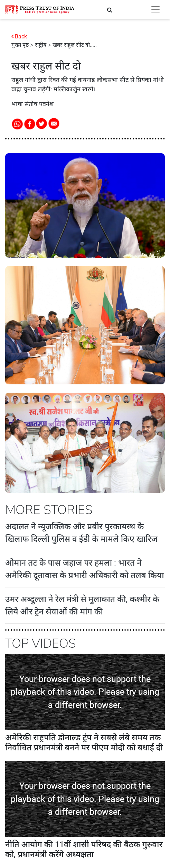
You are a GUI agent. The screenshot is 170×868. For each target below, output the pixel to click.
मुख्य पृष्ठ (20, 45)
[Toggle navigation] (155, 9)
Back (21, 36)
